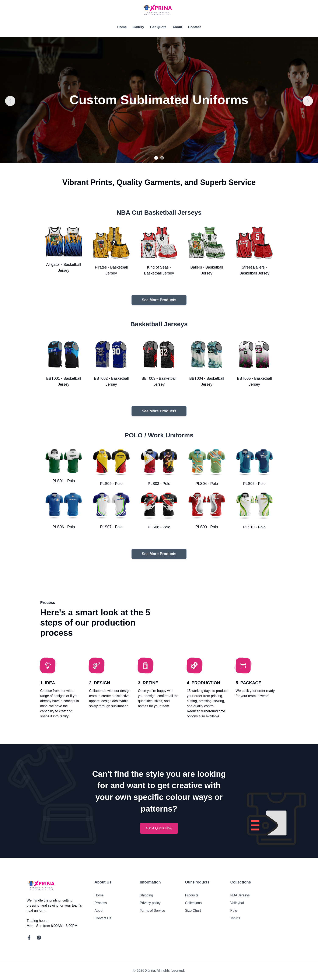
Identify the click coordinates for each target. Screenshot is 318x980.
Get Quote (158, 27)
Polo (234, 911)
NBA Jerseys (240, 895)
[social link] (29, 938)
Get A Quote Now (159, 828)
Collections (193, 903)
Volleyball (237, 903)
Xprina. (151, 971)
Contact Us (103, 918)
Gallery (138, 27)
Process (101, 903)
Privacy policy (150, 903)
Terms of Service (152, 911)
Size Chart (193, 911)
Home (122, 27)
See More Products (159, 300)
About (177, 27)
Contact (195, 27)
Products (192, 895)
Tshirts (235, 918)
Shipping (146, 895)
